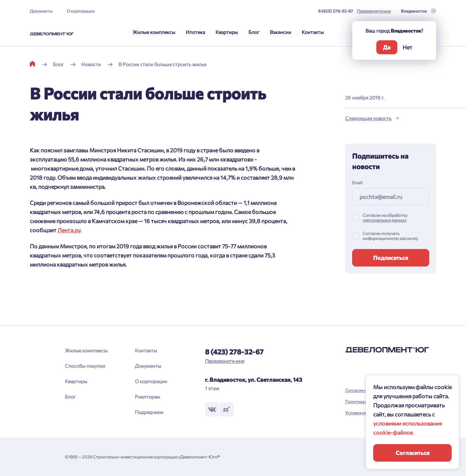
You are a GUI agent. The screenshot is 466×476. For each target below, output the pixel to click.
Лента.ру (69, 230)
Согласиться (413, 453)
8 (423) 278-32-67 (336, 11)
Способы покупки (85, 366)
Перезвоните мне (374, 11)
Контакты (313, 32)
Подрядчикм (149, 412)
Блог (254, 32)
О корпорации (81, 11)
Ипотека (195, 32)
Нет (407, 47)
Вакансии (280, 32)
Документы (41, 11)
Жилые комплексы (154, 32)
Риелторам (148, 397)
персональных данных (385, 220)
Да (387, 47)
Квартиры (227, 32)
